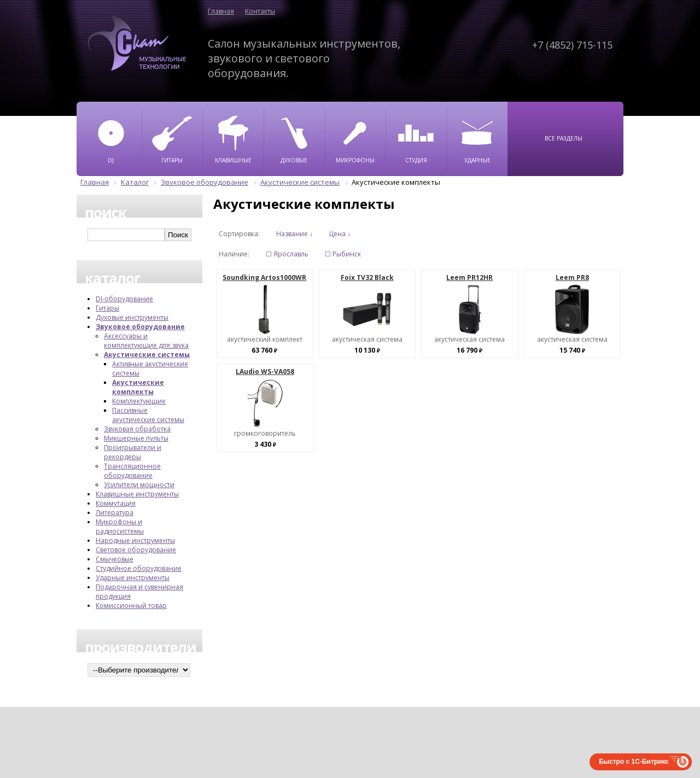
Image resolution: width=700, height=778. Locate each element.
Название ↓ (294, 234)
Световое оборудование (136, 550)
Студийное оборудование (139, 568)
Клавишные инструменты (137, 494)
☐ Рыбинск (343, 254)
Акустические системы (147, 355)
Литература (115, 513)
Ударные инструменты (133, 578)
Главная (221, 11)
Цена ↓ (340, 234)
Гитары (107, 308)
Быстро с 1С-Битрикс (634, 762)
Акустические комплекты (138, 387)
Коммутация (116, 503)
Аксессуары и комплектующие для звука (146, 341)
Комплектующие (139, 401)
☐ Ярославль (287, 254)
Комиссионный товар (131, 606)
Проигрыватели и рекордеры (133, 452)
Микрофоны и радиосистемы (120, 527)
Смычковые (115, 559)
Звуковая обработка (137, 429)
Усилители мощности (139, 485)
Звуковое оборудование (140, 327)
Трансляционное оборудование (132, 471)
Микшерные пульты (136, 438)
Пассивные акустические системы (148, 415)
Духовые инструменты (132, 317)
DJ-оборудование (124, 299)
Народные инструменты (135, 540)
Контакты (260, 11)
